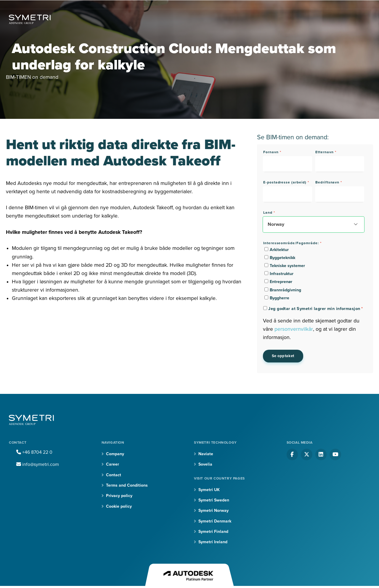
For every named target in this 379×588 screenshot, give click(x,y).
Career (113, 464)
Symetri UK (209, 490)
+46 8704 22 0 (34, 452)
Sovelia (205, 464)
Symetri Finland (213, 532)
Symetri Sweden (214, 500)
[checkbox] (314, 274)
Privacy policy (119, 496)
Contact (114, 475)
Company (115, 454)
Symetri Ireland (213, 542)
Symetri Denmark (215, 521)
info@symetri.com (38, 464)
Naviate (206, 454)
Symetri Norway (213, 511)
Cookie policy (119, 506)
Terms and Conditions (127, 485)
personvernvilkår (294, 329)
